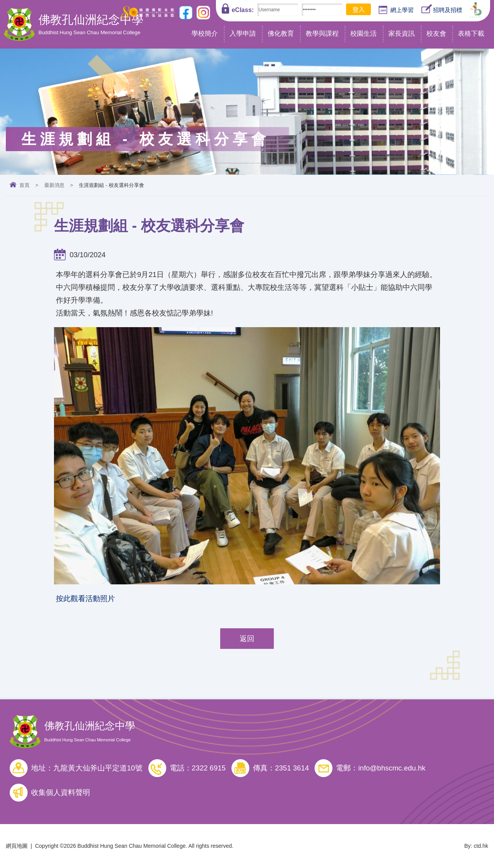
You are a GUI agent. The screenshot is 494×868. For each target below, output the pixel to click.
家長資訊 (402, 34)
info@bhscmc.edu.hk (392, 768)
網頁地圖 (17, 846)
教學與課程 (322, 34)
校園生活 (364, 34)
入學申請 (243, 34)
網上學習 (396, 10)
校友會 (436, 34)
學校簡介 (205, 34)
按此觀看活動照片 (85, 599)
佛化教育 (281, 34)
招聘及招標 (442, 9)
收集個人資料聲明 (61, 792)
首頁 (24, 185)
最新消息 (54, 185)
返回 (247, 639)
